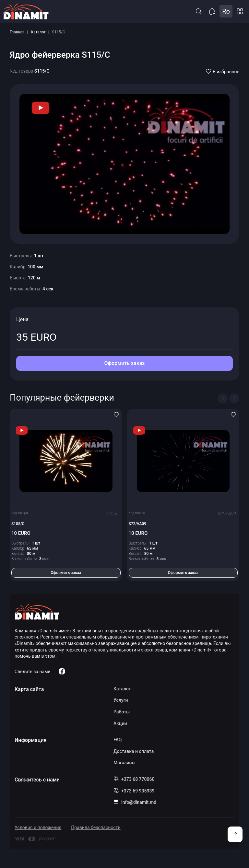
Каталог (38, 32)
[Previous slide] (223, 398)
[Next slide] (234, 398)
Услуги (121, 700)
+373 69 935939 (138, 791)
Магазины (124, 763)
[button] (199, 11)
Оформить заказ (124, 363)
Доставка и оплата (134, 751)
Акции (120, 723)
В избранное (223, 72)
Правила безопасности (96, 827)
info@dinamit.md (139, 802)
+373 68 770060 (138, 779)
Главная (17, 32)
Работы (122, 712)
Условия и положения (38, 827)
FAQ (118, 740)
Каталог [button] (240, 11)
